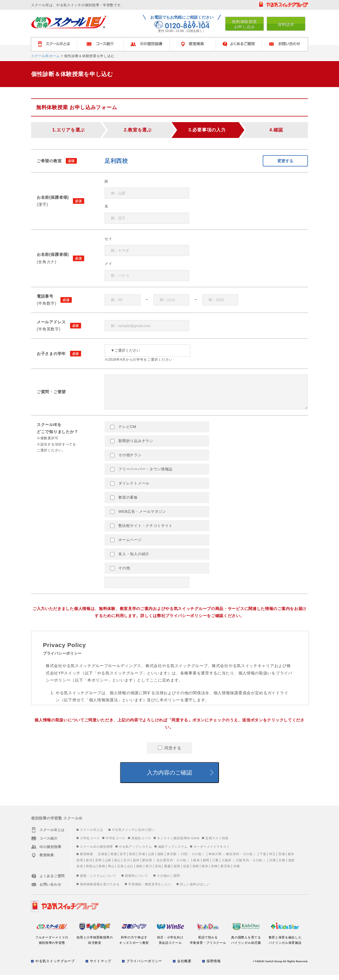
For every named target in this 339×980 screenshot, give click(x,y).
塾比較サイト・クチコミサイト (141, 531)
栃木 (291, 859)
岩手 (123, 859)
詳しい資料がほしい (195, 889)
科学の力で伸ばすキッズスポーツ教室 (134, 942)
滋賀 (291, 865)
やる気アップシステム (135, 852)
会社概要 (184, 966)
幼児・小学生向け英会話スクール (170, 942)
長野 (98, 865)
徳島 (139, 871)
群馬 (80, 865)
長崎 (196, 871)
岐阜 (196, 865)
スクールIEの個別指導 (96, 852)
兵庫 (272, 865)
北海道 (103, 859)
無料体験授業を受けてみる (100, 889)
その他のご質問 (168, 881)
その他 (120, 573)
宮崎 (214, 871)
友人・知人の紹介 (130, 559)
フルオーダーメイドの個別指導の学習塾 (52, 942)
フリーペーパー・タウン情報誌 (141, 474)
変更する (285, 161)
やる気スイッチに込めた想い (133, 835)
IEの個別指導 (146, 44)
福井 (136, 865)
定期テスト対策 (217, 843)
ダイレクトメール (130, 488)
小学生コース (90, 843)
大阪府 (226, 865)
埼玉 (272, 859)
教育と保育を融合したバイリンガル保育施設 (285, 942)
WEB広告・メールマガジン (138, 517)
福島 (161, 859)
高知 (158, 871)
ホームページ (126, 545)
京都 (282, 865)
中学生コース (116, 843)
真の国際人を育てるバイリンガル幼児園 (246, 942)
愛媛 (167, 871)
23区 (184, 859)
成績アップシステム (173, 852)
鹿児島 (225, 871)
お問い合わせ (285, 44)
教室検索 (193, 44)
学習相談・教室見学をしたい (150, 889)
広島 (120, 871)
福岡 (177, 871)
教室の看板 (124, 503)
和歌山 (91, 871)
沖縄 (236, 871)
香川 (149, 871)
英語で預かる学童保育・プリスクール (208, 942)
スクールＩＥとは (54, 44)
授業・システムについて (98, 881)
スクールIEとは (92, 835)
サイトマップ (101, 966)
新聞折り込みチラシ (132, 446)
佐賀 (186, 871)
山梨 (108, 865)
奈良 (80, 871)
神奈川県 (215, 859)
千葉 (263, 859)
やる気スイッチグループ (55, 966)
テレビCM (123, 432)
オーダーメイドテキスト (212, 852)
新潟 (89, 865)
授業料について (136, 881)
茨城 (282, 859)
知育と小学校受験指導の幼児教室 (95, 942)
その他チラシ (126, 460)
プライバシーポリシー (144, 966)
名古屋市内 (165, 865)
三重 (215, 865)
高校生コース (141, 843)
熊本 (205, 871)
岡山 (111, 871)
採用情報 (214, 966)
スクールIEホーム (45, 56)
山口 (130, 871)
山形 (151, 859)
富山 (117, 865)
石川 (127, 865)
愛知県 (147, 865)
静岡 (206, 865)
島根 (102, 871)
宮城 (142, 859)
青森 (114, 859)
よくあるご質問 (239, 44)
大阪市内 (242, 865)
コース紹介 (100, 44)
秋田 (132, 859)
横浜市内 (233, 859)
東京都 (172, 859)
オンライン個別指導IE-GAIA (178, 843)
